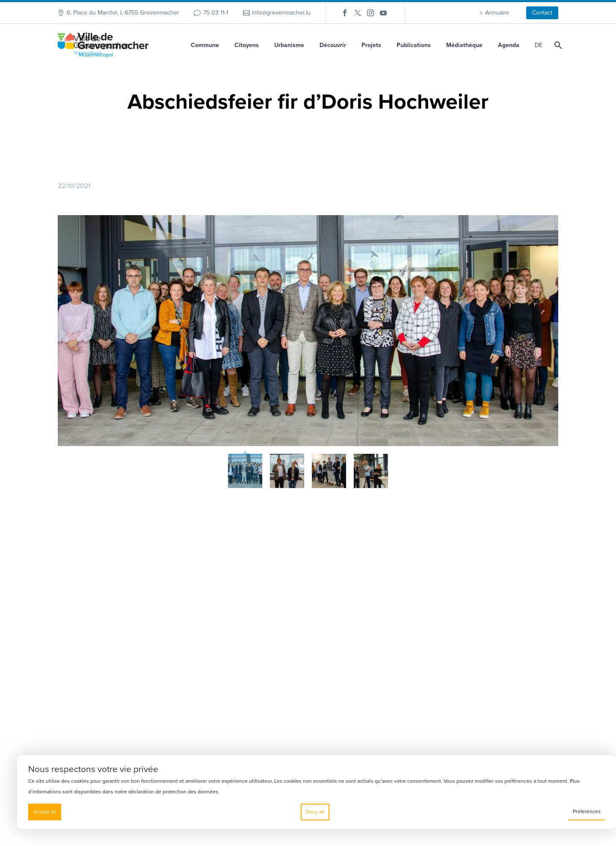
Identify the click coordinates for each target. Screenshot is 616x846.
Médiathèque (464, 45)
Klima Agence (477, 680)
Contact (542, 13)
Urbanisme (289, 45)
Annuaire (497, 13)
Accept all (45, 812)
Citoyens (247, 45)
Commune (205, 45)
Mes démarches (479, 650)
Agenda (509, 45)
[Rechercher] (557, 45)
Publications (414, 45)
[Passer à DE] (537, 45)
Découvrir (333, 45)
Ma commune (476, 665)
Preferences (587, 811)
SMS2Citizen (475, 634)
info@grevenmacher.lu (281, 13)
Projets (371, 45)
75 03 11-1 (216, 13)
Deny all (315, 812)
